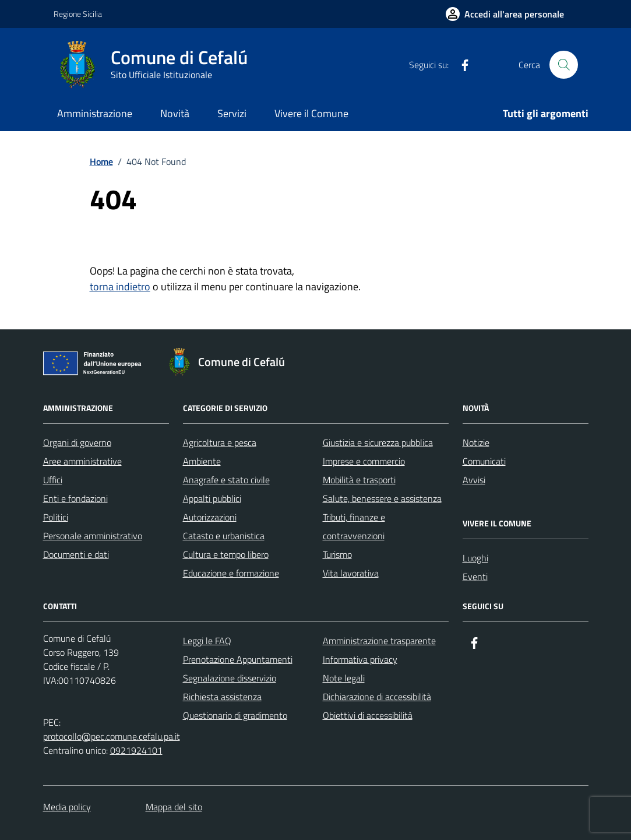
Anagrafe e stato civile (226, 480)
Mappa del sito (174, 807)
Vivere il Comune (311, 113)
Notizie (476, 442)
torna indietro (120, 287)
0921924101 (136, 750)
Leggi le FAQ (207, 641)
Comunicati (484, 461)
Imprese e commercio (364, 461)
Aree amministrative (82, 461)
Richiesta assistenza (222, 697)
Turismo (337, 554)
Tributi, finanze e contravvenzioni (354, 526)
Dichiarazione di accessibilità (377, 697)
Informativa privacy (360, 659)
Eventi (475, 577)
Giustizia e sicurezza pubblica (378, 442)
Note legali (344, 678)
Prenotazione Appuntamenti (238, 659)
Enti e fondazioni (75, 498)
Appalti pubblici (212, 498)
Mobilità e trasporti (359, 480)
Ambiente (202, 461)
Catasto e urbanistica (224, 536)
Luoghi (475, 558)
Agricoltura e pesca (220, 442)
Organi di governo (77, 442)
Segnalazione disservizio (230, 678)
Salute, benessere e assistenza (382, 498)
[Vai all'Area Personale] (505, 14)
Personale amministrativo (93, 536)
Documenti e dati (76, 554)
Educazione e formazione (231, 573)
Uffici (53, 480)
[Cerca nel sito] (563, 65)
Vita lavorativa (351, 573)
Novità (175, 113)
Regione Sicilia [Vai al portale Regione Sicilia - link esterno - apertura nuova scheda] (78, 14)
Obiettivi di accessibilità (368, 715)
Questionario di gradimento (235, 715)
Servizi (232, 113)
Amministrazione (95, 113)
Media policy (67, 807)
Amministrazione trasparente (379, 641)
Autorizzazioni (210, 517)
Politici (56, 517)
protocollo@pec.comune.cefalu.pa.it (112, 736)
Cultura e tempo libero (226, 554)
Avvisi (474, 480)
